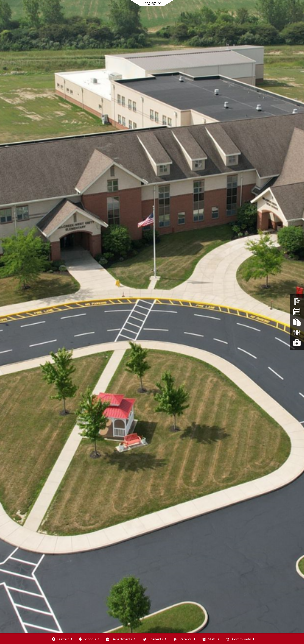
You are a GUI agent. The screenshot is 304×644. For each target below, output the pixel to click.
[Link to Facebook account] (257, 9)
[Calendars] (297, 312)
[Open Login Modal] (279, 9)
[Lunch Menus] (297, 332)
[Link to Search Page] (265, 9)
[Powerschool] (297, 301)
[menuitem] (62, 639)
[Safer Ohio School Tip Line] (297, 343)
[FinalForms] (297, 322)
